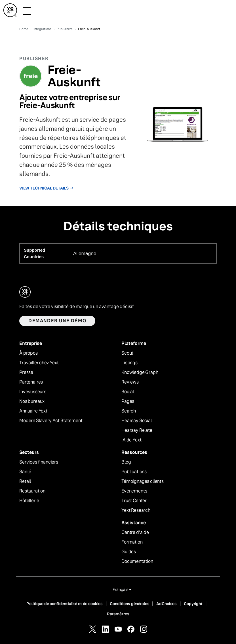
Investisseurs (33, 392)
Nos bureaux (32, 401)
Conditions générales (129, 604)
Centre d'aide (135, 533)
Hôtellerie (29, 501)
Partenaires (31, 382)
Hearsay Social (137, 421)
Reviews (130, 382)
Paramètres (118, 614)
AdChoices (167, 604)
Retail (25, 481)
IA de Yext (131, 440)
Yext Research (136, 510)
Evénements (134, 491)
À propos (29, 353)
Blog (126, 462)
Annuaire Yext (33, 411)
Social (128, 392)
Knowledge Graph (140, 372)
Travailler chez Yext (39, 363)
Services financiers (39, 462)
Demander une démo (57, 321)
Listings (129, 363)
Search (129, 411)
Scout (127, 353)
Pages (128, 401)
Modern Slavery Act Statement (51, 421)
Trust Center (134, 501)
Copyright (193, 604)
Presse (26, 372)
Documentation (137, 561)
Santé (25, 472)
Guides (129, 552)
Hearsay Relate (137, 430)
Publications (134, 472)
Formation (132, 542)
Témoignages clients (143, 481)
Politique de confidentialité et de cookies (65, 604)
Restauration (32, 491)
